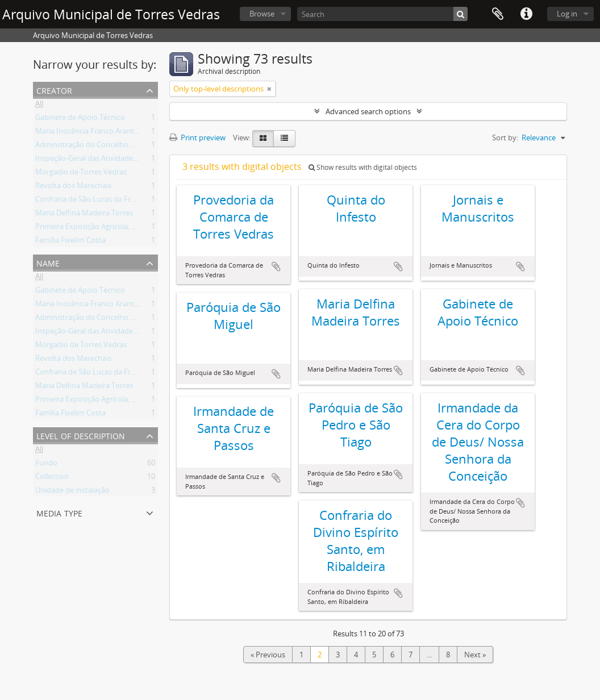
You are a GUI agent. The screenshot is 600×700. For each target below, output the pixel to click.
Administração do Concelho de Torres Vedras (111, 147)
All (39, 106)
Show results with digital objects (363, 167)
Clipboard (498, 14)
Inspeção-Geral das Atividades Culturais (102, 160)
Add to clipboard (276, 266)
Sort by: (505, 137)
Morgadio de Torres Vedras (81, 174)
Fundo (46, 465)
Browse (262, 14)
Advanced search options (368, 111)
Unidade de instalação (72, 492)
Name (48, 262)
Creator (54, 89)
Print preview (197, 137)
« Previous (268, 655)
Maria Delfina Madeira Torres (84, 215)
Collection (52, 478)
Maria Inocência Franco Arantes (88, 133)
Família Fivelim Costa (70, 242)
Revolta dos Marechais (73, 188)
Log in (567, 14)
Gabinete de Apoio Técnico (80, 119)
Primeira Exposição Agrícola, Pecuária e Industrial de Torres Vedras (147, 228)
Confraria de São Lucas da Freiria (90, 201)
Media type (59, 512)
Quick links (526, 14)
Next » (475, 655)
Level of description (81, 435)
